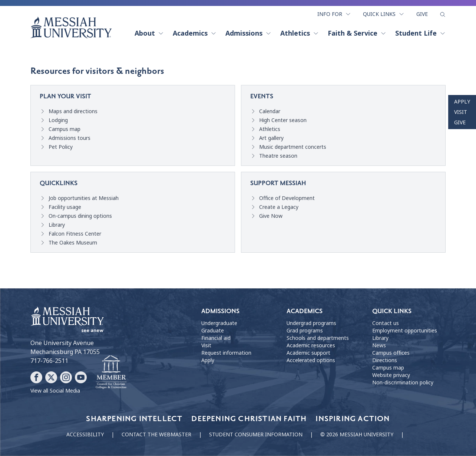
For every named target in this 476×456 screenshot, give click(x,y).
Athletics (300, 33)
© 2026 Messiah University (357, 434)
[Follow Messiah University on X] (51, 377)
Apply (462, 102)
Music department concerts (293, 147)
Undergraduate (219, 323)
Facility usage (65, 207)
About (149, 33)
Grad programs (305, 331)
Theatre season (278, 156)
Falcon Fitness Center (75, 234)
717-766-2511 (49, 361)
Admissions (248, 33)
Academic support (308, 353)
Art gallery (271, 138)
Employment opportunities (405, 331)
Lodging (58, 120)
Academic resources (311, 345)
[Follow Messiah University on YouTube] (81, 377)
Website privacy (391, 375)
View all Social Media (55, 391)
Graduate (213, 331)
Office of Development (287, 198)
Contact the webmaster (156, 434)
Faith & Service (357, 33)
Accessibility (85, 434)
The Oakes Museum (73, 243)
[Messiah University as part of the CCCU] (111, 373)
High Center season (283, 120)
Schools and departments (318, 338)
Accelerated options (311, 360)
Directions (385, 360)
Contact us (386, 323)
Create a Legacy (279, 207)
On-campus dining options (80, 216)
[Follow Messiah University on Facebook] (36, 377)
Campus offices (391, 353)
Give (422, 14)
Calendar (270, 111)
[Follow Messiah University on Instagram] (66, 377)
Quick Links (384, 14)
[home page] (71, 27)
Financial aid (216, 338)
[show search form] (443, 14)
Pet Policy (61, 147)
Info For (334, 14)
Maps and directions (73, 111)
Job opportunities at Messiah (84, 198)
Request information (226, 353)
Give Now (271, 216)
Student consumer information (256, 434)
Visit (461, 112)
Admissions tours (70, 138)
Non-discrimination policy (403, 383)
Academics (195, 33)
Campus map (65, 129)
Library (57, 225)
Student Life (420, 33)
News (379, 345)
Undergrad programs (311, 323)
